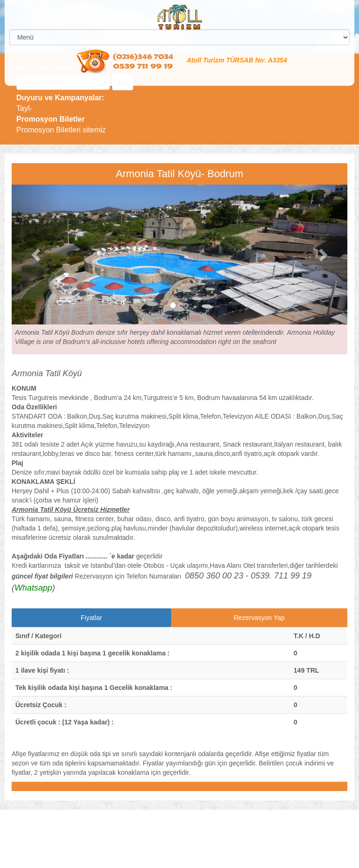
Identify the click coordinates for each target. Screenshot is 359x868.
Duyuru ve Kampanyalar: (60, 98)
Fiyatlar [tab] (91, 618)
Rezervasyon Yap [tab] (259, 618)
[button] (37, 255)
